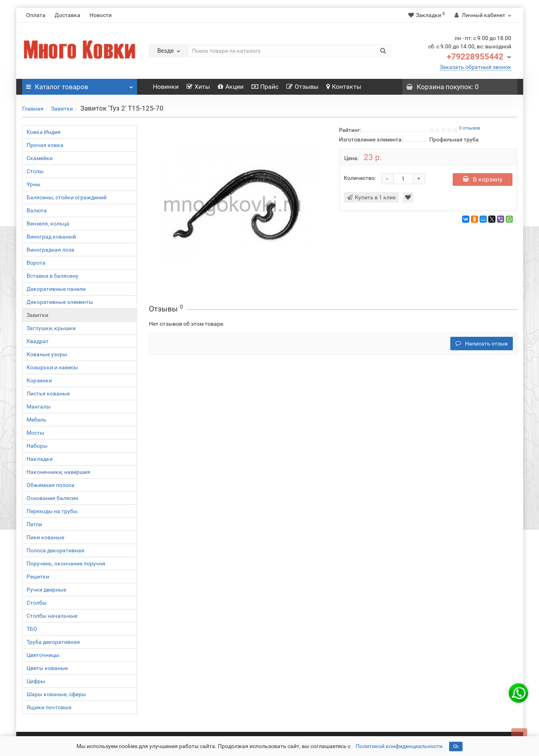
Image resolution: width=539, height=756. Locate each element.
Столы (35, 171)
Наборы (37, 446)
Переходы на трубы (52, 511)
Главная (33, 109)
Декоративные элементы (60, 302)
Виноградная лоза (50, 250)
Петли (34, 524)
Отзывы (302, 87)
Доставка (68, 15)
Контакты (344, 87)
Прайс (265, 87)
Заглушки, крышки (51, 328)
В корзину (483, 179)
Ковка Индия (44, 132)
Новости (101, 15)
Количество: (360, 178)
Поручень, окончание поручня (66, 563)
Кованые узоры (47, 354)
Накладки (40, 459)
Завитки (62, 109)
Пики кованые (45, 537)
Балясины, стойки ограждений (67, 197)
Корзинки (39, 380)
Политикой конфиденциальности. (400, 746)
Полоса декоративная (55, 550)
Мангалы (39, 407)
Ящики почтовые (49, 707)
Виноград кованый (51, 237)
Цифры (36, 681)
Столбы (37, 603)
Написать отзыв (482, 344)
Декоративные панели (56, 289)
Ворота (36, 263)
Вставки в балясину (52, 276)
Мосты (35, 433)
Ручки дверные (46, 590)
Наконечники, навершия (58, 472)
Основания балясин (52, 498)
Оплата (36, 15)
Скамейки (40, 158)
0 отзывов (469, 128)
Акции (231, 87)
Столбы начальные (52, 616)
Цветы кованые (47, 668)
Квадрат (38, 341)
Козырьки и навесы (52, 367)
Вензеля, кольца (48, 223)
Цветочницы (43, 655)
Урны (33, 184)
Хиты (198, 87)
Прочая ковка (45, 145)
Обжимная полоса (50, 485)
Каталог (80, 85)
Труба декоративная (53, 642)
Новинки (166, 87)
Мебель (36, 420)
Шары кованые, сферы (56, 694)
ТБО (32, 629)
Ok (456, 746)
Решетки (38, 577)
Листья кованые (48, 393)
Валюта (37, 210)
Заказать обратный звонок (475, 67)
